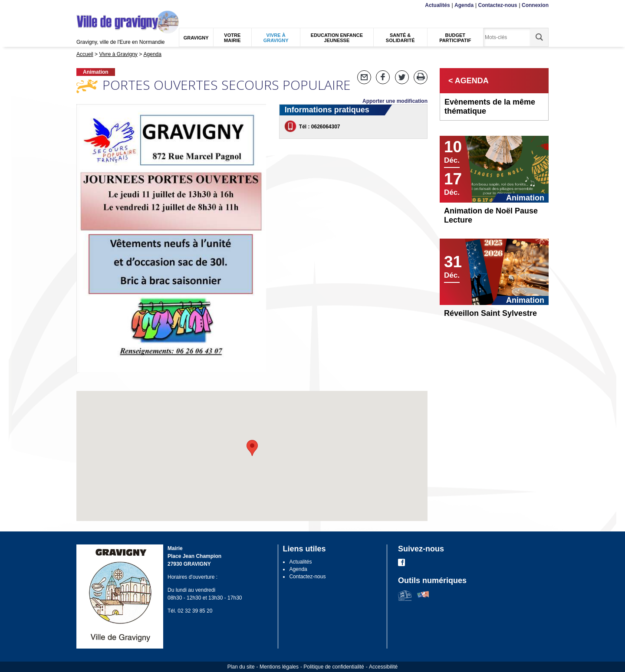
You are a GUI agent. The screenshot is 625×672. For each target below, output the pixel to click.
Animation (96, 72)
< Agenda (469, 81)
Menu (82, 5)
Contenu (97, 5)
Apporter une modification (395, 101)
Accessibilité (383, 667)
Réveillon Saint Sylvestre (490, 313)
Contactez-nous (498, 5)
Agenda (464, 5)
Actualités (437, 5)
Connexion (535, 5)
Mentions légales (279, 667)
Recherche (117, 5)
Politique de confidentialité (334, 667)
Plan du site (241, 667)
